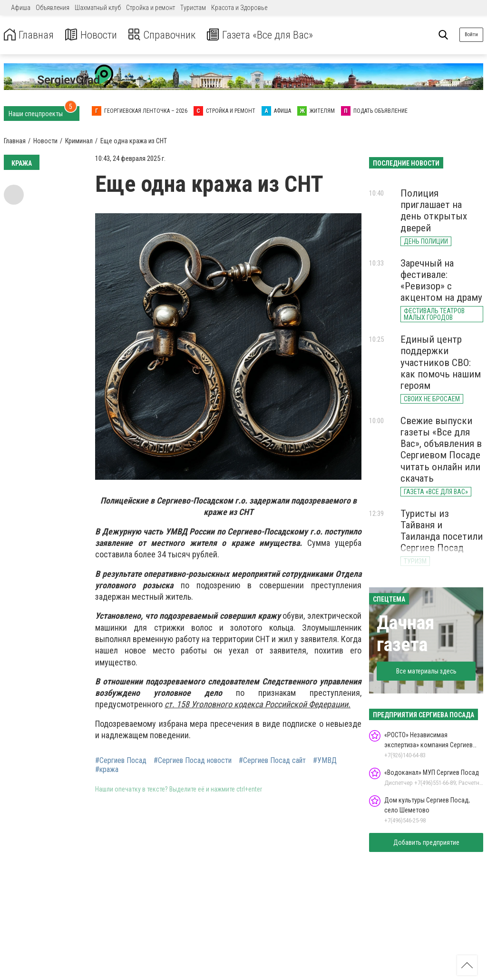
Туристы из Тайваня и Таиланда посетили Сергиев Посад (442, 531)
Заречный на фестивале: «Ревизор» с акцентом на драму (441, 280)
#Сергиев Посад (121, 761)
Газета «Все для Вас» (271, 35)
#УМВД (325, 761)
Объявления (53, 8)
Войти (471, 35)
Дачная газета (405, 634)
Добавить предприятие (426, 842)
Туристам (193, 8)
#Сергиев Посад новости (193, 761)
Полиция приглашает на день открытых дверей (434, 210)
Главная (30, 35)
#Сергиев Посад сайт (272, 761)
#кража (107, 770)
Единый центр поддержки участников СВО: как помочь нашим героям (441, 362)
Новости (94, 35)
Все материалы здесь (426, 671)
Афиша (21, 8)
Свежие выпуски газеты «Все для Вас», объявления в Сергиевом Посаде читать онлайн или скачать (441, 450)
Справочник (168, 35)
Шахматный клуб (98, 8)
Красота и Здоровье (239, 8)
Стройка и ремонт (151, 8)
